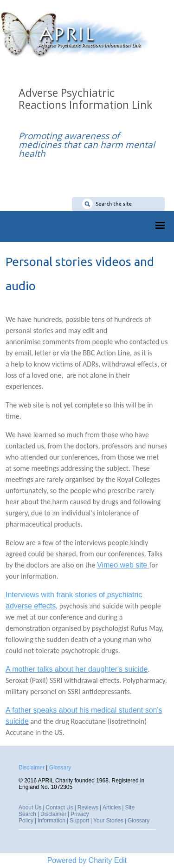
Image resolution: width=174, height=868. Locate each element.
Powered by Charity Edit (87, 860)
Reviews (88, 808)
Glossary (60, 768)
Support (79, 821)
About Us (30, 808)
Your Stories (108, 821)
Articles (112, 808)
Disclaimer (32, 768)
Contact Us (59, 808)
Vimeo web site (123, 565)
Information (52, 821)
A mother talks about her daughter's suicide (77, 669)
